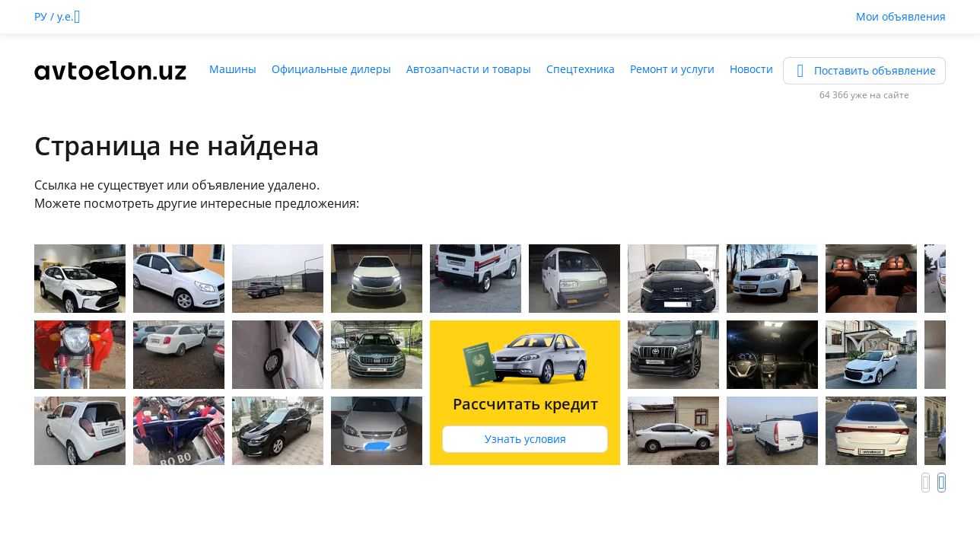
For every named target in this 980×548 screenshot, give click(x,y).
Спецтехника (581, 69)
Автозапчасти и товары (469, 69)
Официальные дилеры (331, 69)
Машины (233, 69)
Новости (751, 69)
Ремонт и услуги (672, 69)
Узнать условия (525, 439)
